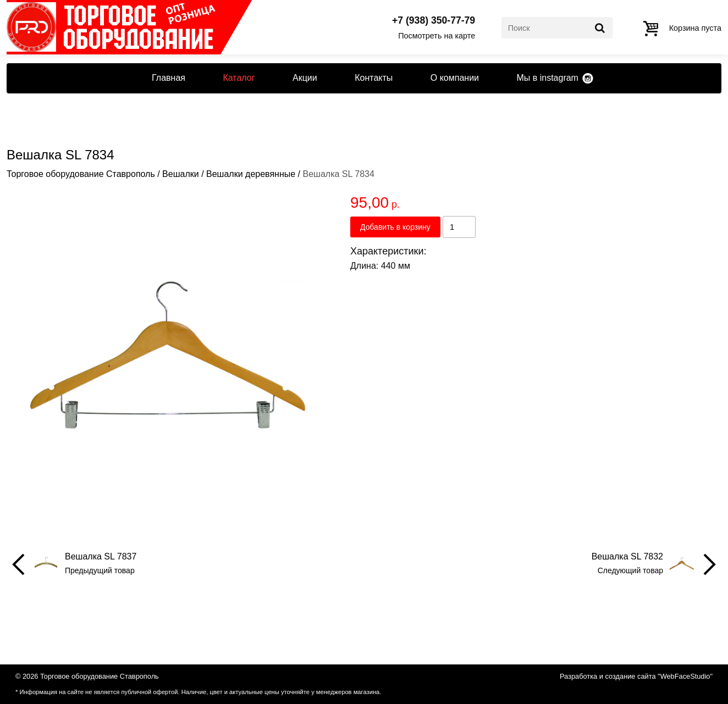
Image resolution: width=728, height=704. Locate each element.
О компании (455, 78)
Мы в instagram (547, 78)
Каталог (239, 78)
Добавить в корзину (395, 227)
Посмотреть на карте (437, 36)
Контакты (374, 78)
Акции (305, 78)
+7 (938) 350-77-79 (434, 21)
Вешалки (181, 174)
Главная (169, 78)
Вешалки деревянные (251, 174)
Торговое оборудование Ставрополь (81, 174)
